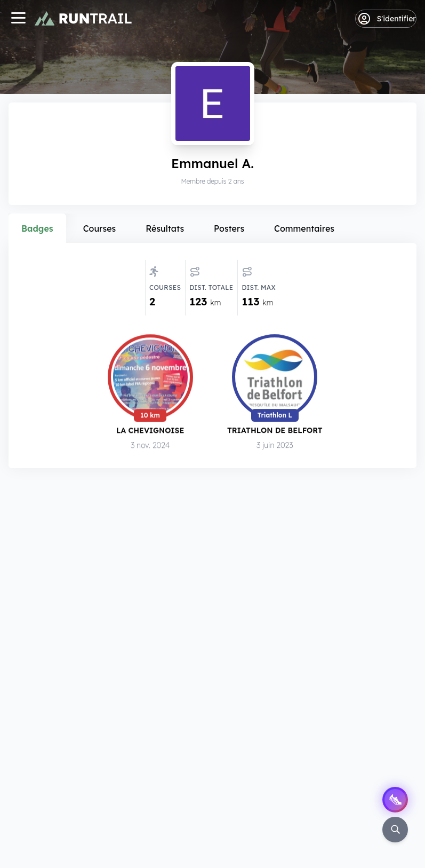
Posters (229, 228)
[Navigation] (18, 19)
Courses (100, 228)
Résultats (165, 228)
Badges (37, 228)
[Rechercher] (395, 830)
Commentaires (304, 228)
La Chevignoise (150, 431)
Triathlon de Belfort (275, 431)
